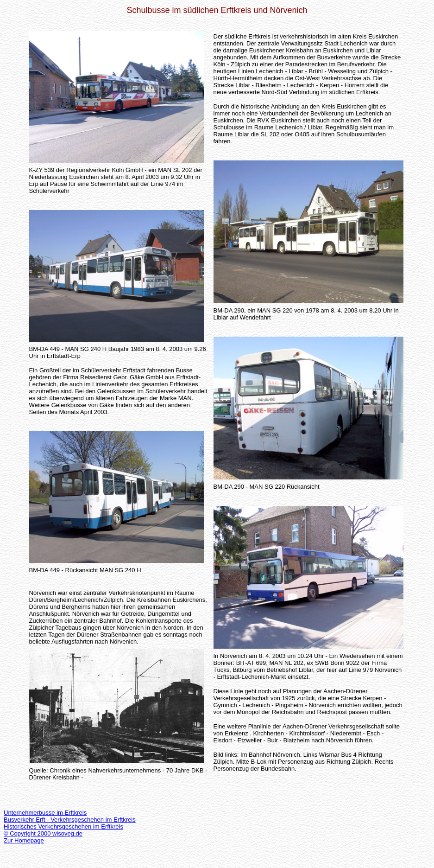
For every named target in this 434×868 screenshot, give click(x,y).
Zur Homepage (24, 840)
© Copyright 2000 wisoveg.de (43, 833)
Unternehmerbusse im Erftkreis (45, 813)
